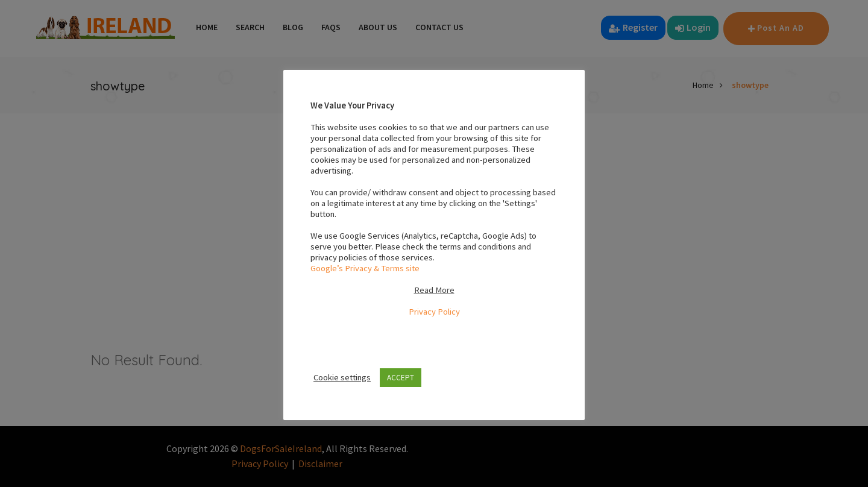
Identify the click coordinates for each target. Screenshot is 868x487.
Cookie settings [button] (342, 377)
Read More (434, 290)
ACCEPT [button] (401, 378)
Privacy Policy (434, 312)
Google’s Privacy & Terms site (365, 268)
